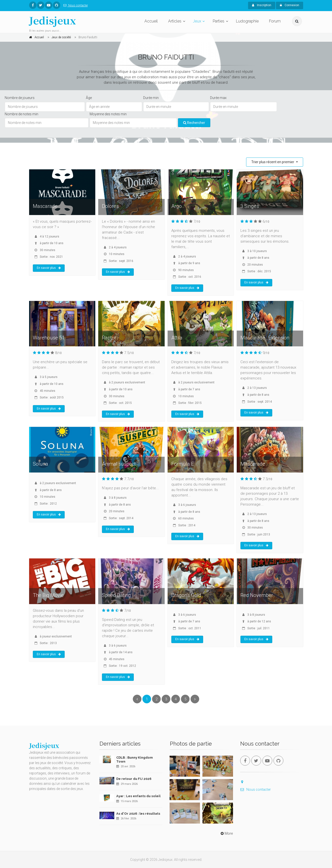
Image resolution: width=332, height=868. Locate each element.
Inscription (262, 5)
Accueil (151, 21)
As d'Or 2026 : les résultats (138, 814)
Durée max (218, 98)
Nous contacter (75, 5)
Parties (219, 21)
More (226, 833)
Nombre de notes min (21, 114)
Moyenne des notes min (108, 114)
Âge (89, 98)
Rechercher (194, 123)
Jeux (197, 21)
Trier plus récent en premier (273, 162)
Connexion (290, 5)
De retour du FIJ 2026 (134, 779)
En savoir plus (49, 268)
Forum (275, 21)
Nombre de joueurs (20, 98)
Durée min (151, 98)
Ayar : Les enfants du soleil (138, 796)
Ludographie (247, 21)
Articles (175, 21)
